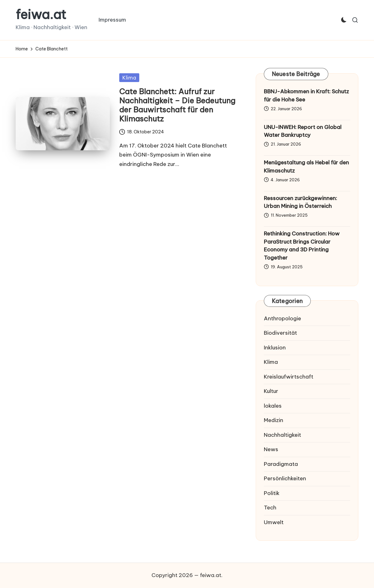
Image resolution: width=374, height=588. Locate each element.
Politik (272, 493)
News (271, 449)
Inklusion (275, 348)
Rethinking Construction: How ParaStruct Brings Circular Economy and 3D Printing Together (302, 246)
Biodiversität (280, 333)
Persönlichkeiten (285, 478)
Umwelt (274, 522)
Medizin (274, 420)
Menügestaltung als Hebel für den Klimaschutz (306, 167)
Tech (270, 508)
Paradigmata (281, 464)
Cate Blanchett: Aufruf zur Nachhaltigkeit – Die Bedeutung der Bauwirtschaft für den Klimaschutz (177, 105)
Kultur (271, 391)
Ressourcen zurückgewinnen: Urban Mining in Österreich (300, 202)
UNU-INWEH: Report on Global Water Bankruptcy (303, 131)
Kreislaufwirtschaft (289, 377)
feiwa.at (41, 15)
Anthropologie (282, 318)
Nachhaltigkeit (282, 435)
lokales (273, 406)
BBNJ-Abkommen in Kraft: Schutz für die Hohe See (306, 95)
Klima (129, 78)
